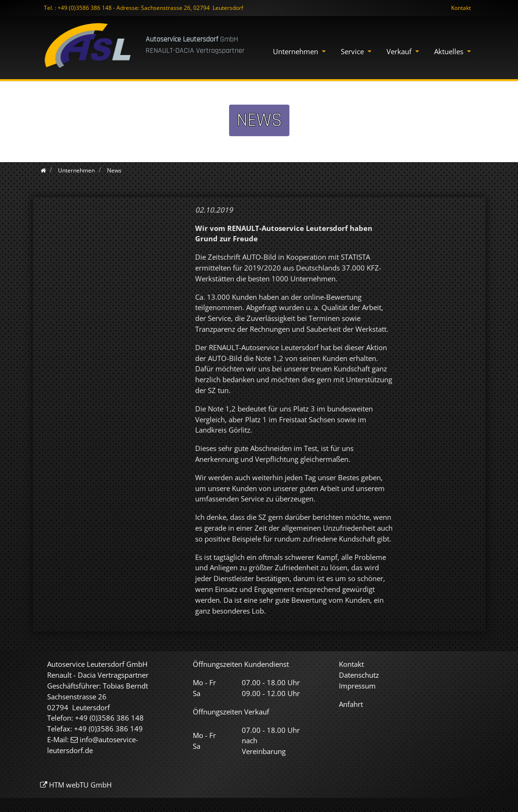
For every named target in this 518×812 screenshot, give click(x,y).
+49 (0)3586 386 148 (85, 8)
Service (353, 51)
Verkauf (400, 51)
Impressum (357, 686)
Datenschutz (359, 675)
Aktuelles (450, 51)
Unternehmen (296, 51)
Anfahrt (351, 704)
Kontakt (461, 8)
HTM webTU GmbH (80, 785)
